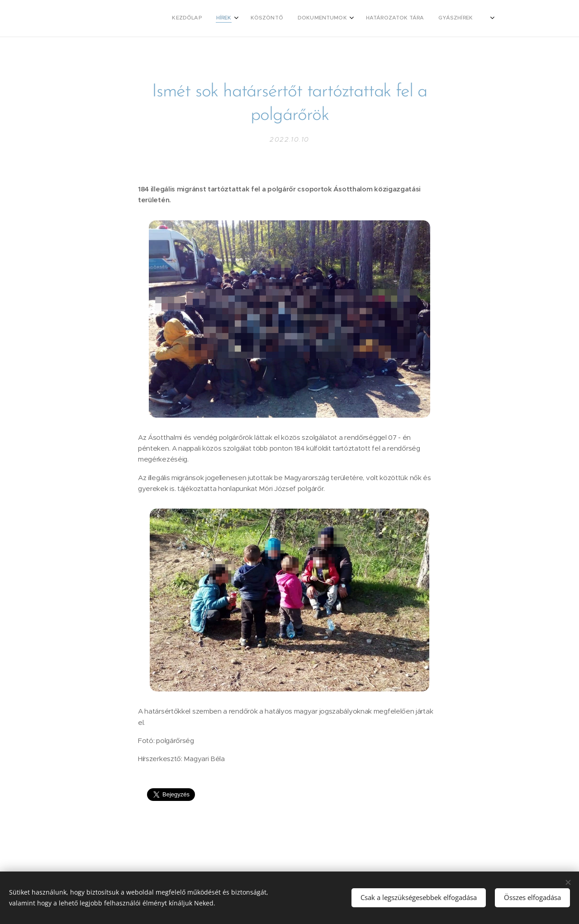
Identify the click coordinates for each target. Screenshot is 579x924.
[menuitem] (323, 19)
